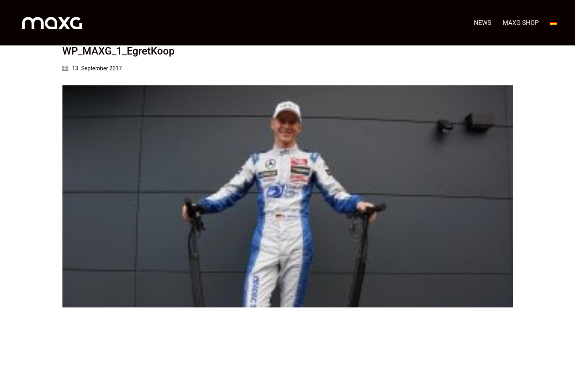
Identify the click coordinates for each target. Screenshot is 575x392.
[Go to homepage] (52, 23)
